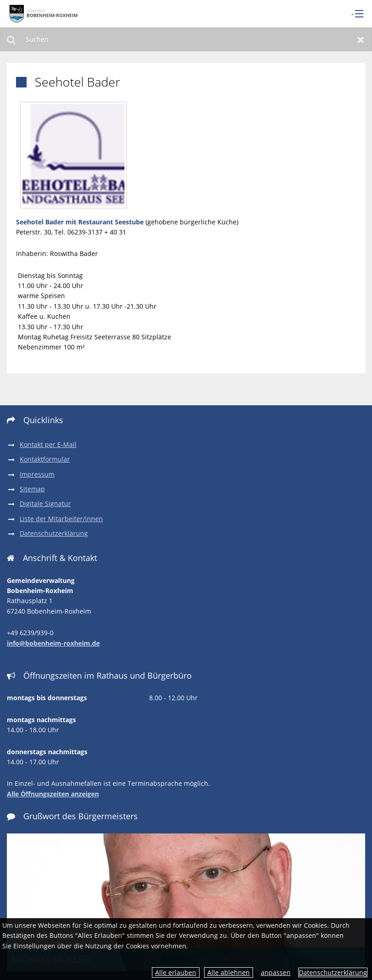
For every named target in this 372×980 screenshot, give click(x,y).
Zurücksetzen (361, 39)
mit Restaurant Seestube (104, 222)
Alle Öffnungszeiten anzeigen (53, 794)
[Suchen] (186, 39)
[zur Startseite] (43, 13)
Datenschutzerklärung (333, 972)
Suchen (11, 39)
